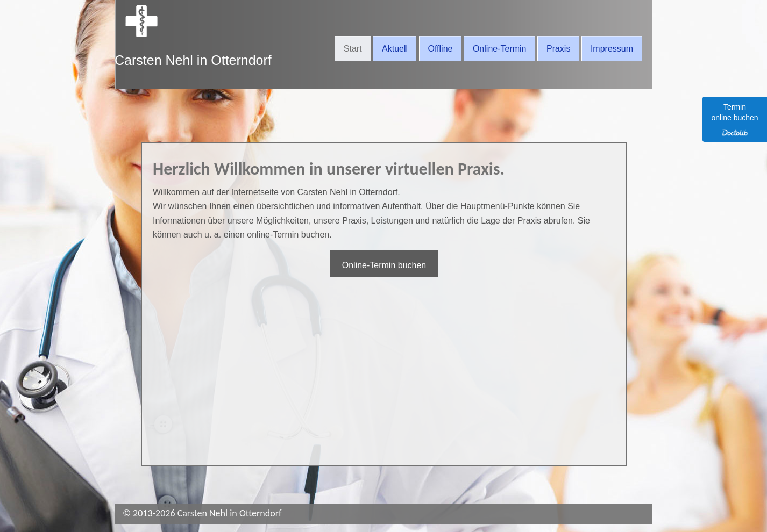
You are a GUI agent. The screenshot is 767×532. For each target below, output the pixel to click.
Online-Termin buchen (384, 265)
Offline (441, 49)
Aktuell (395, 49)
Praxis (558, 49)
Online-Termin (500, 49)
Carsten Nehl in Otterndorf (193, 60)
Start (353, 49)
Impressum (612, 49)
